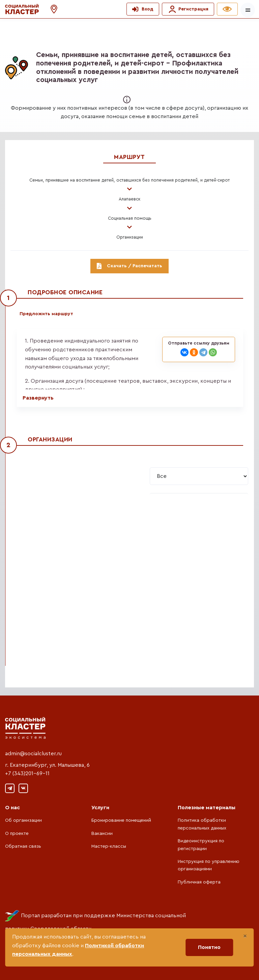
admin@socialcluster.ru (33, 754)
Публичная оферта (199, 882)
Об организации (23, 820)
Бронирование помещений (121, 820)
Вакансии (102, 834)
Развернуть (38, 398)
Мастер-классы (109, 846)
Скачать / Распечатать (129, 266)
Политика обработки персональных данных (202, 824)
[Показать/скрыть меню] (248, 10)
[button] (51, 9)
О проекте (17, 834)
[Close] (245, 936)
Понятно (209, 947)
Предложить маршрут (46, 314)
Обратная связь (23, 846)
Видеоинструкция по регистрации (201, 845)
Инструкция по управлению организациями (209, 865)
